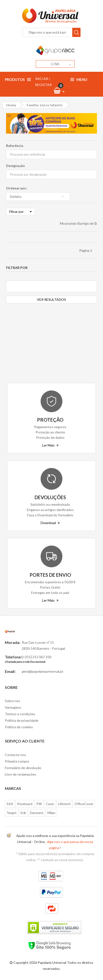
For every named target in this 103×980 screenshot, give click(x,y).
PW (39, 804)
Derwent (37, 813)
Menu (79, 79)
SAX (10, 804)
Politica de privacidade (22, 720)
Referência (15, 146)
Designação (15, 166)
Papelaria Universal (52, 962)
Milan (51, 813)
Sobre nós (12, 701)
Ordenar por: (17, 188)
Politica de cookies (19, 727)
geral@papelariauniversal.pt (43, 671)
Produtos (18, 79)
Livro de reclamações (21, 774)
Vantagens (13, 707)
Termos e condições (20, 714)
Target (12, 813)
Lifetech (64, 804)
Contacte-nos (15, 755)
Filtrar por (20, 212)
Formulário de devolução (23, 768)
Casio (50, 804)
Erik (23, 813)
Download (50, 523)
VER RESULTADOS (51, 299)
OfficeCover (84, 804)
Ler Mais (50, 445)
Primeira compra (17, 761)
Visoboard (25, 804)
